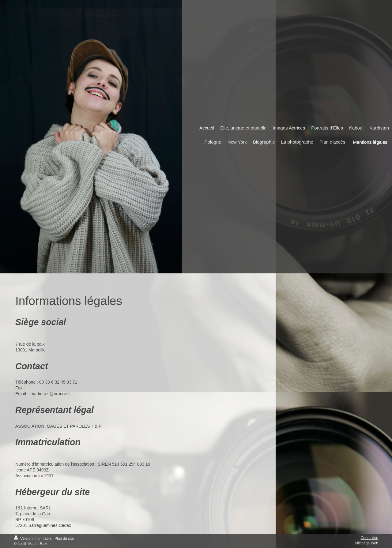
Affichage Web (366, 543)
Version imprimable (33, 539)
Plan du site (64, 539)
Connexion (369, 538)
